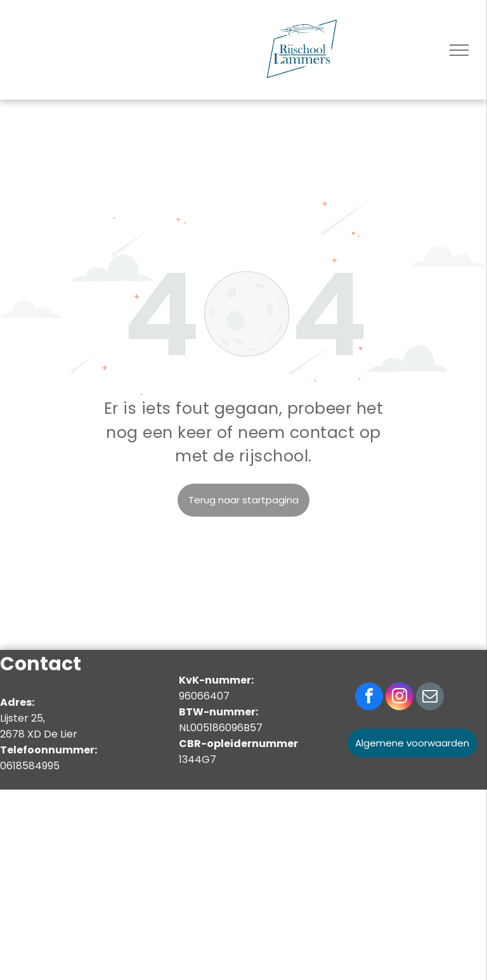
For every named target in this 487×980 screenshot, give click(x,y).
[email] (430, 698)
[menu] (459, 50)
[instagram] (399, 698)
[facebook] (369, 698)
